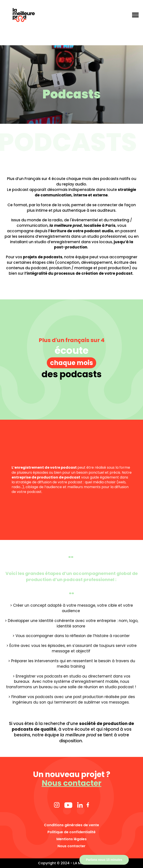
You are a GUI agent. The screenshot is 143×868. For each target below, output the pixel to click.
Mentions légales (71, 839)
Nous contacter (72, 783)
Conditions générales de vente (71, 825)
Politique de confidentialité (71, 832)
